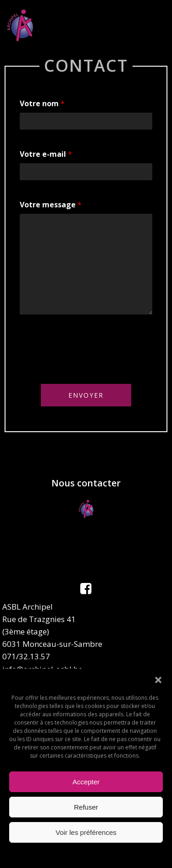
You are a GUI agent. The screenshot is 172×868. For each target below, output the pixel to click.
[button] (158, 680)
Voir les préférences (86, 832)
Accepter (86, 782)
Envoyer (86, 395)
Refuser (86, 807)
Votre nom (42, 103)
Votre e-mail (46, 154)
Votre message (51, 205)
